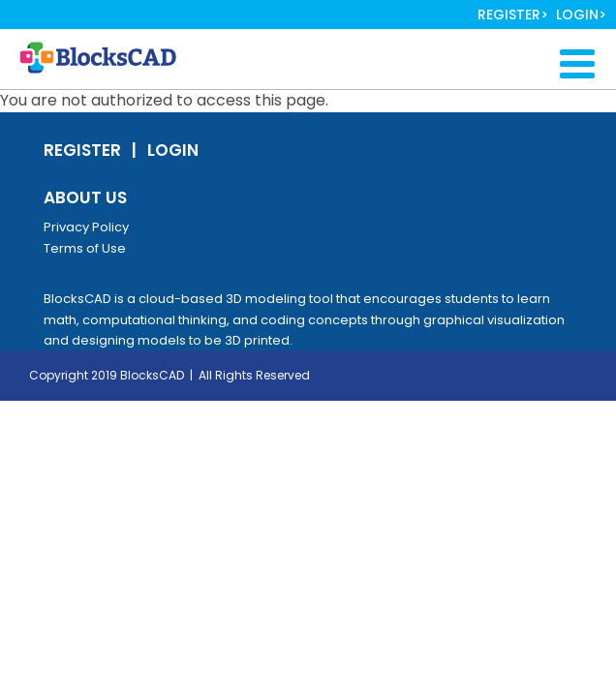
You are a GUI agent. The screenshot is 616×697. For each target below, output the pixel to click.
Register (509, 15)
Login (577, 15)
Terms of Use (85, 248)
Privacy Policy (86, 227)
